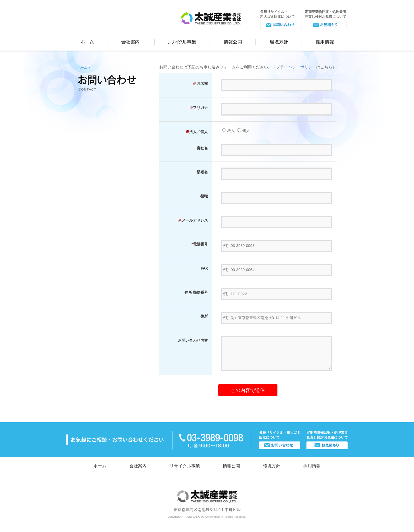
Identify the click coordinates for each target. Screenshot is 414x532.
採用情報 (325, 41)
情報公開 (233, 41)
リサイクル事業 (182, 41)
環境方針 (279, 41)
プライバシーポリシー (296, 67)
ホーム (87, 41)
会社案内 (132, 41)
